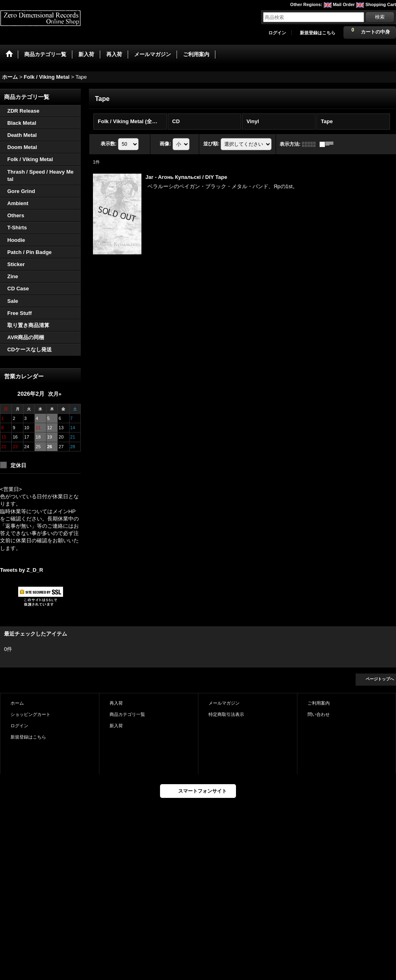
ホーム (17, 703)
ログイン (277, 33)
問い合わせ (319, 714)
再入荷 (116, 703)
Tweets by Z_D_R (22, 570)
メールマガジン (224, 703)
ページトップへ (380, 679)
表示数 (109, 144)
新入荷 (116, 726)
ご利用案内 (319, 703)
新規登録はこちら (318, 33)
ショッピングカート (31, 714)
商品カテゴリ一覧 (127, 714)
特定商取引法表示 (226, 714)
